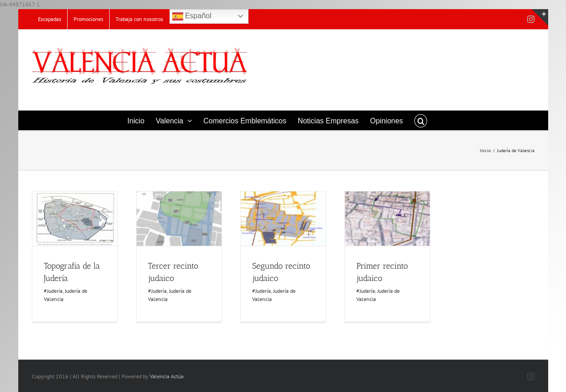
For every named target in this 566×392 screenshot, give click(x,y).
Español (192, 16)
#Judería (53, 291)
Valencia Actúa (167, 376)
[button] (421, 120)
